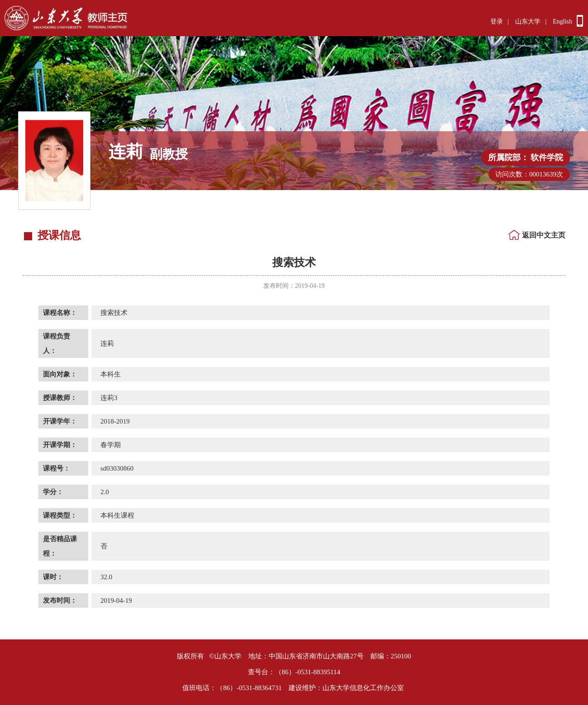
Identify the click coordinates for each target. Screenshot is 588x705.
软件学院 (547, 157)
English (562, 21)
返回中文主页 (544, 235)
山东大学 (528, 21)
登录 (497, 21)
